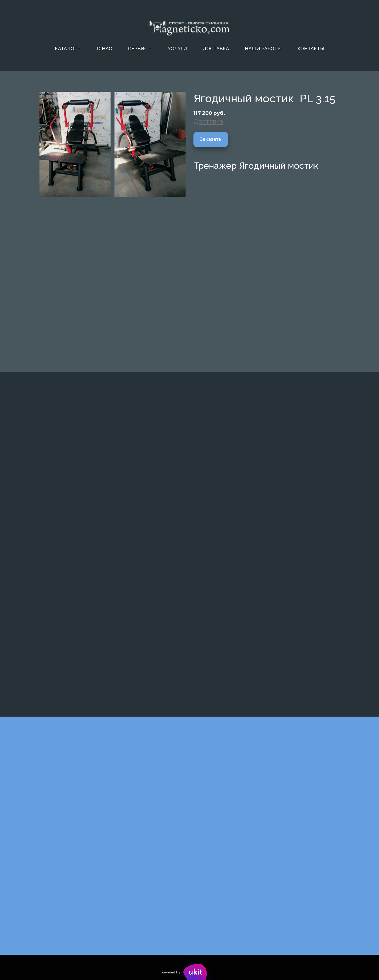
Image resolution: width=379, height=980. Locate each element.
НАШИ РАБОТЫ (263, 49)
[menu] (189, 49)
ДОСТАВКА (216, 49)
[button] (68, 49)
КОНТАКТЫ (311, 49)
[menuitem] (68, 49)
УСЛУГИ (177, 49)
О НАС (104, 49)
